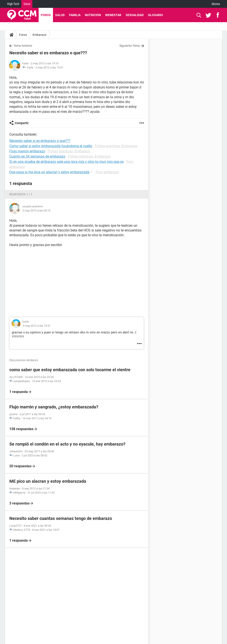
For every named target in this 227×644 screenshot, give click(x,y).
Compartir (22, 123)
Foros (46, 15)
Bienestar (113, 15)
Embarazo (39, 35)
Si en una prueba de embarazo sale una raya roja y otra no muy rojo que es (67, 162)
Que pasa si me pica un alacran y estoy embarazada (49, 172)
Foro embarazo (107, 172)
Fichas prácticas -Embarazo (116, 146)
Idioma (216, 4)
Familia (75, 15)
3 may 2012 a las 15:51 (49, 67)
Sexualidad (135, 15)
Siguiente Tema (130, 46)
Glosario (155, 15)
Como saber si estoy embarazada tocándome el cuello (51, 146)
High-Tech (13, 4)
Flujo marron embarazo (27, 151)
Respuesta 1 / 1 (21, 194)
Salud (27, 4)
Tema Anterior (23, 46)
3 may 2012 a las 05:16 (36, 211)
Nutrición (93, 15)
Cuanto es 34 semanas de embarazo (37, 156)
